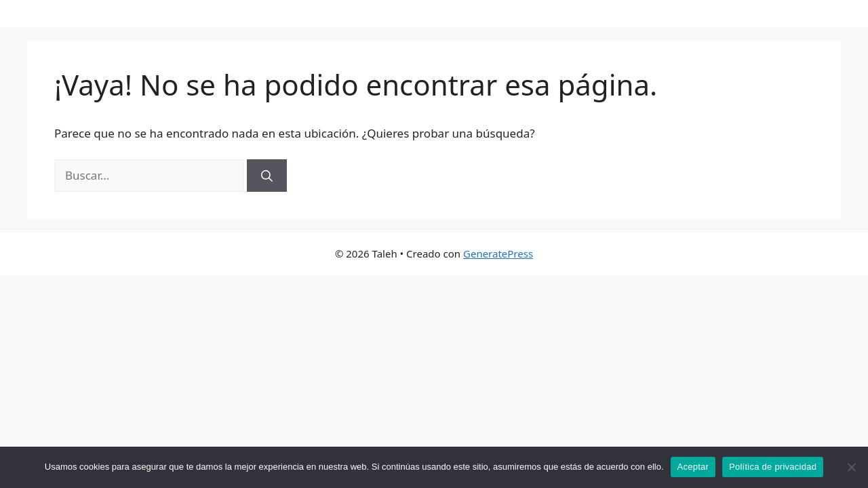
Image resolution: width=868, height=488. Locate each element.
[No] (851, 467)
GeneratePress (498, 253)
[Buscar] (267, 176)
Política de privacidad (773, 467)
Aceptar (693, 467)
